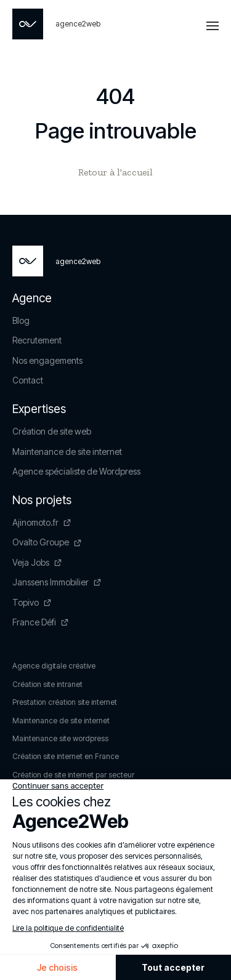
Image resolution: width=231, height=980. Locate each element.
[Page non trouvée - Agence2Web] (56, 24)
